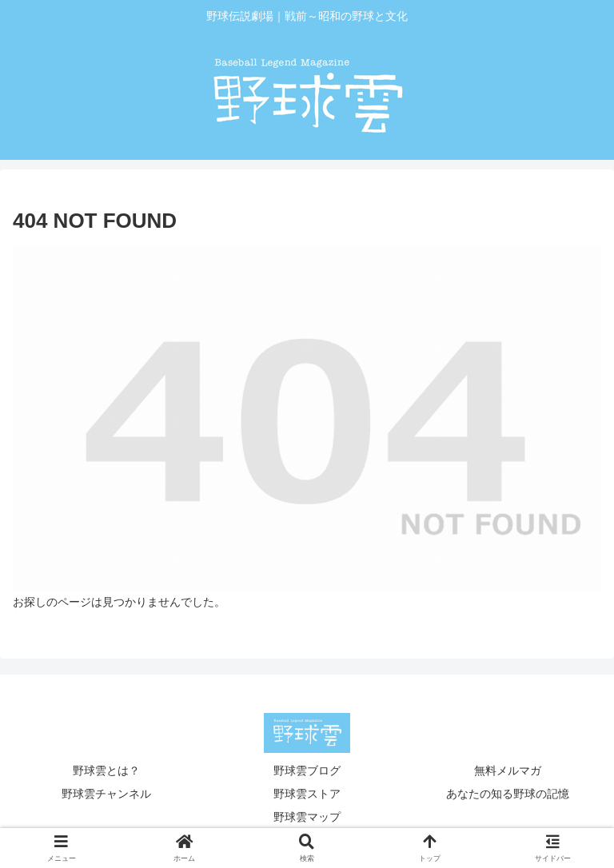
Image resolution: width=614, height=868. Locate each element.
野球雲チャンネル (106, 794)
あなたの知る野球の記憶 (508, 794)
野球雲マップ (307, 817)
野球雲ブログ (307, 770)
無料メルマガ (508, 770)
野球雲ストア (307, 794)
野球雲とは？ (106, 770)
